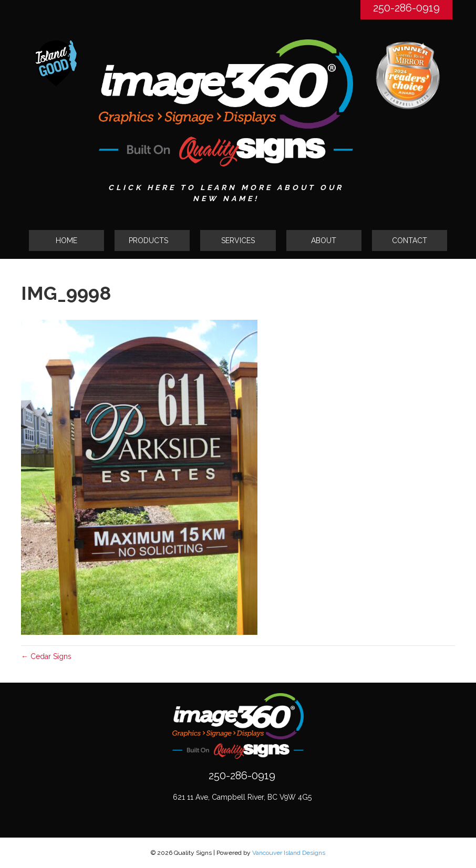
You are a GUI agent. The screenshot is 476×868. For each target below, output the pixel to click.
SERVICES (238, 240)
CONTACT (410, 240)
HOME (66, 240)
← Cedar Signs (46, 656)
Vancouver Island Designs (289, 853)
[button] (152, 240)
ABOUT (324, 240)
